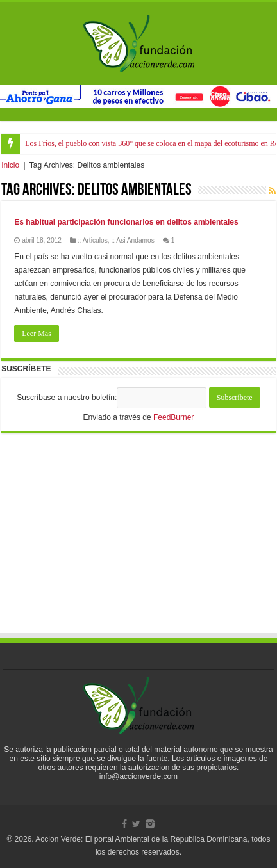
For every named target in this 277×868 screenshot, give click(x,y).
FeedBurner (173, 417)
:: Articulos (93, 240)
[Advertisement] (138, 545)
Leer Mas (37, 334)
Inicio (10, 165)
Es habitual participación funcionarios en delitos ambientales (126, 222)
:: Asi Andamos (132, 240)
